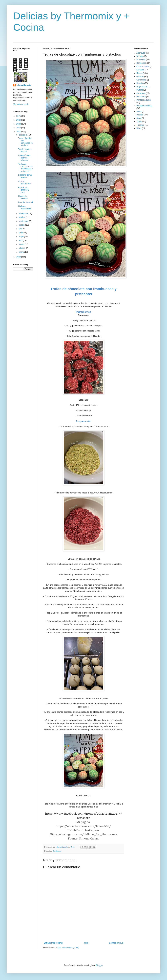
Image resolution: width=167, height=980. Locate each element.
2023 (19, 124)
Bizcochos (141, 60)
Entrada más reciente (53, 943)
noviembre (24, 213)
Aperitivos (141, 53)
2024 (19, 120)
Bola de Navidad (25, 202)
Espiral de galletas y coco (24, 190)
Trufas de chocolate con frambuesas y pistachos (26, 168)
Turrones (140, 125)
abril (21, 240)
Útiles (139, 128)
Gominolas (141, 80)
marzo (22, 244)
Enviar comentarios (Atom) (67, 948)
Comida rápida (143, 66)
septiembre (24, 221)
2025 (19, 116)
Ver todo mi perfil (21, 104)
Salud (139, 118)
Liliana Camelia (24, 85)
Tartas (139, 122)
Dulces (139, 73)
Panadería (141, 97)
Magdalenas (142, 87)
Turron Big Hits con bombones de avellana (25, 142)
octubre (22, 217)
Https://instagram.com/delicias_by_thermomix (83, 834)
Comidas (140, 70)
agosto (22, 225)
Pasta (139, 111)
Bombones (57, 851)
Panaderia (141, 93)
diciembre (23, 135)
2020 (19, 257)
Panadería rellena (144, 106)
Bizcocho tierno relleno (25, 176)
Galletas (140, 77)
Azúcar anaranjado (24, 182)
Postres (140, 115)
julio (21, 229)
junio (21, 233)
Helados (140, 83)
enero (21, 252)
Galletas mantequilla (24, 207)
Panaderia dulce (144, 100)
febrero (22, 248)
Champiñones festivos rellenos (24, 158)
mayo (21, 237)
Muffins (140, 90)
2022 (19, 128)
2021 (19, 131)
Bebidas (140, 56)
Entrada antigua (116, 943)
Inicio (86, 943)
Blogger (99, 965)
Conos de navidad (23, 197)
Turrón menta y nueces (25, 150)
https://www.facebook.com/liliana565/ (84, 826)
